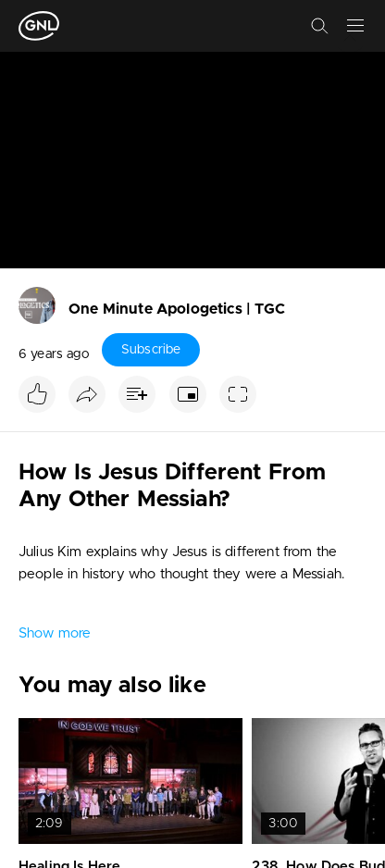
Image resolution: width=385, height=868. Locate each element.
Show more (55, 633)
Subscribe (151, 350)
